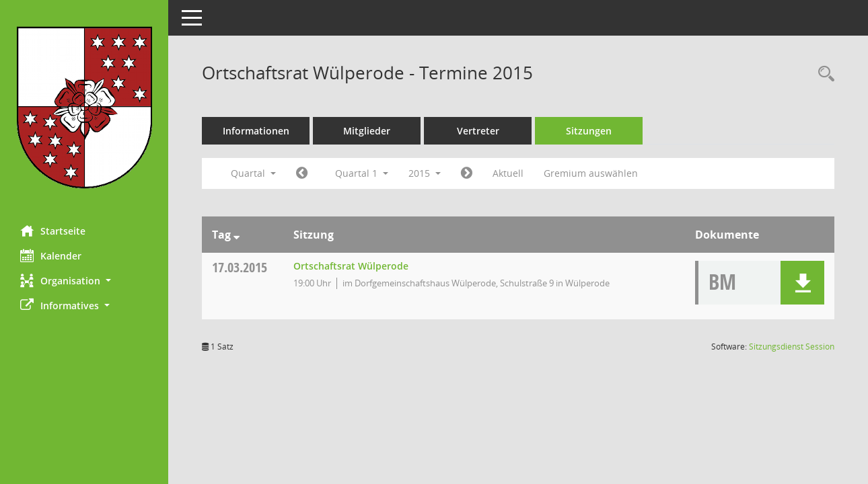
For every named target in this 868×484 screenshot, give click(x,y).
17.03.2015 (240, 267)
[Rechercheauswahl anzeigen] (823, 74)
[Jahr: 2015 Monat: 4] (467, 173)
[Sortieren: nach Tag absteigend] (237, 235)
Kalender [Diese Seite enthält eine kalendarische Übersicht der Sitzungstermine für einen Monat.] (51, 255)
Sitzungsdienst (792, 347)
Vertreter (478, 131)
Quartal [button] (253, 173)
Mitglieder (367, 131)
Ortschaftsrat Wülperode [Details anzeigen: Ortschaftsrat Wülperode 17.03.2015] (351, 266)
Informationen (256, 131)
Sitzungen (589, 131)
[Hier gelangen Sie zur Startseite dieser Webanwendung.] (84, 108)
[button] (84, 281)
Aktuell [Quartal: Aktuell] (508, 173)
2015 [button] (425, 173)
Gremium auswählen (591, 173)
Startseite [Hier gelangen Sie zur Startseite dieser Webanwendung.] (53, 231)
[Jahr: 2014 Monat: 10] (302, 173)
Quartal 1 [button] (362, 173)
